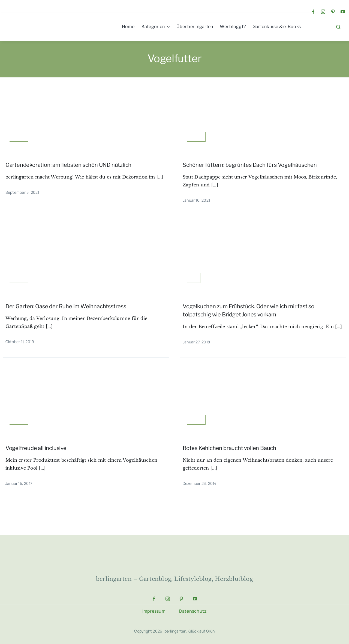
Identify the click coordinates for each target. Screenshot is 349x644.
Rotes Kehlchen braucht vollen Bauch (229, 448)
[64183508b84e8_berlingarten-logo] (174, 551)
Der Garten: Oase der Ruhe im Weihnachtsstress (66, 306)
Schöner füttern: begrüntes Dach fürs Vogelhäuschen (250, 165)
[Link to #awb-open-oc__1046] (338, 27)
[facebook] (313, 12)
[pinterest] (333, 12)
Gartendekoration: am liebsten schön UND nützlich (68, 165)
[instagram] (323, 12)
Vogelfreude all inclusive (36, 448)
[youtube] (343, 12)
